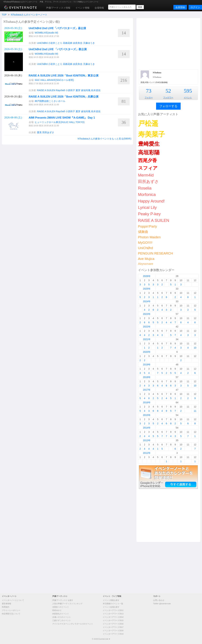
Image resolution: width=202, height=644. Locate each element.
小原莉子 (70, 90)
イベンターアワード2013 (113, 614)
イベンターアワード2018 (113, 631)
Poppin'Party (148, 226)
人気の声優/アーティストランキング (67, 604)
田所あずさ (48, 132)
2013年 (147, 440)
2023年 (147, 314)
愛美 (39, 132)
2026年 (147, 276)
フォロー (149, 98)
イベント (188, 98)
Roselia (145, 188)
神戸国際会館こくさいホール (50, 101)
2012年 (147, 453)
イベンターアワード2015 (113, 620)
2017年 (147, 390)
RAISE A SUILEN (46, 90)
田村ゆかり (57, 610)
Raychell (60, 90)
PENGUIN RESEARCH (156, 253)
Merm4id (146, 175)
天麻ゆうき (89, 43)
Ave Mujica (146, 259)
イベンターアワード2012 (113, 610)
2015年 (147, 415)
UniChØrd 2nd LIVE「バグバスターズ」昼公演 (57, 28)
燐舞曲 (143, 232)
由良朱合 (78, 43)
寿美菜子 (152, 134)
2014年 (147, 428)
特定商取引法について (11, 614)
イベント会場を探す (111, 607)
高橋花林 (68, 43)
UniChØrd (42, 43)
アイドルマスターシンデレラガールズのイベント (73, 624)
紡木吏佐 (96, 90)
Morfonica (147, 194)
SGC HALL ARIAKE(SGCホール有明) (54, 80)
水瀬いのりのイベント (62, 617)
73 (149, 91)
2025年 (147, 289)
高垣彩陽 (149, 152)
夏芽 (78, 90)
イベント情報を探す (111, 600)
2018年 (147, 377)
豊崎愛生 (149, 144)
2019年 (147, 365)
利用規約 (6, 607)
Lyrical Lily (147, 207)
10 (195, 348)
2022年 (147, 327)
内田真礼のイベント (61, 614)
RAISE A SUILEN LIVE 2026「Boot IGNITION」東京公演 (64, 76)
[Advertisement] (168, 43)
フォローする (168, 106)
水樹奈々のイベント (61, 607)
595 (188, 91)
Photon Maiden (149, 237)
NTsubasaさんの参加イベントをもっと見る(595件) (105, 139)
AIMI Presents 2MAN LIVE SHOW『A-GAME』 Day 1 (62, 118)
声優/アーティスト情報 (58, 8)
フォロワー (168, 98)
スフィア (148, 168)
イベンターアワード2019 (113, 634)
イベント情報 (82, 8)
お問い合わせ (159, 600)
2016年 (147, 402)
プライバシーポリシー (11, 610)
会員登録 (180, 7)
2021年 (147, 339)
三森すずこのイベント (62, 620)
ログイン (195, 7)
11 (195, 411)
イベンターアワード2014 (113, 617)
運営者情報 (6, 604)
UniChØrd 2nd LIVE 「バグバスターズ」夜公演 (58, 49)
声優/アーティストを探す (63, 600)
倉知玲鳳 (86, 90)
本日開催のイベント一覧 (113, 604)
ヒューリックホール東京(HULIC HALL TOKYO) (60, 122)
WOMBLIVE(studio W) (46, 33)
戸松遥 (148, 123)
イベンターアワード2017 (113, 627)
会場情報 (99, 8)
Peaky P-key (149, 214)
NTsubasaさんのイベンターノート (29, 15)
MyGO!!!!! (145, 243)
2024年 (147, 301)
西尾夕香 (148, 160)
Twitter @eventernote (162, 604)
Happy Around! (151, 201)
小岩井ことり (55, 43)
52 (168, 91)
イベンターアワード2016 (113, 624)
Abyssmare (146, 264)
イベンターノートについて (13, 600)
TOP (4, 15)
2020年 (147, 352)
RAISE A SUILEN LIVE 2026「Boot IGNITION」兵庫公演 (64, 97)
